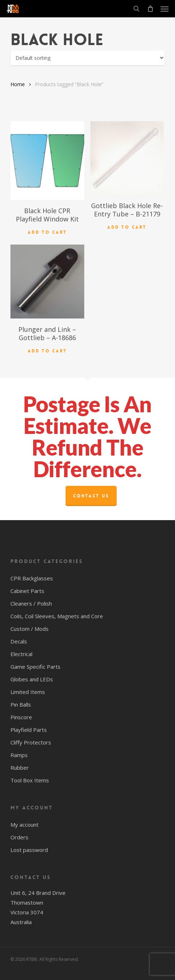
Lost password (29, 850)
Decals (19, 641)
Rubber (20, 768)
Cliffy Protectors (31, 742)
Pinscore (21, 717)
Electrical (21, 654)
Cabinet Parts (27, 591)
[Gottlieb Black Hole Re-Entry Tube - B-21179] (127, 158)
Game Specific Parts (35, 667)
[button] (165, 9)
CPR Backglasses (32, 578)
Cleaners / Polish (31, 603)
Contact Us (91, 496)
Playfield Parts (29, 730)
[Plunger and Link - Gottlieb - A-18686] (47, 281)
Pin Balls (21, 704)
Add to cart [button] (47, 232)
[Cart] (150, 9)
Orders (19, 837)
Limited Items (28, 692)
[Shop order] (87, 58)
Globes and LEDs (32, 679)
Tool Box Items (30, 780)
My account (24, 825)
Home (18, 84)
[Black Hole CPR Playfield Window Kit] (47, 161)
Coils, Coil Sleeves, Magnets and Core (57, 616)
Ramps (19, 755)
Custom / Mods (30, 629)
